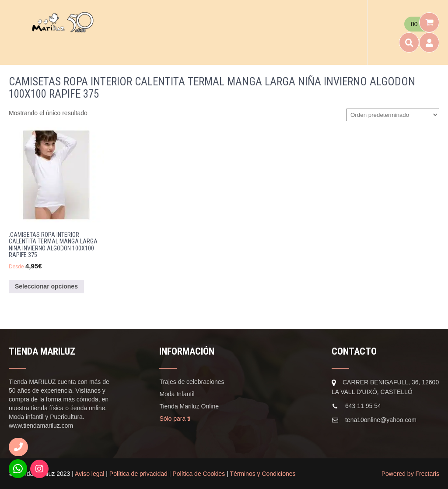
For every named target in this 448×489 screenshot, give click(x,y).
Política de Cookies (199, 474)
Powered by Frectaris (410, 474)
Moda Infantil (177, 394)
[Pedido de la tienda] (393, 115)
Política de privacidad (138, 474)
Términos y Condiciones (262, 474)
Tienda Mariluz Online (189, 406)
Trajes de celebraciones (192, 382)
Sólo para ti (175, 419)
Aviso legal (89, 474)
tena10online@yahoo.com (381, 420)
